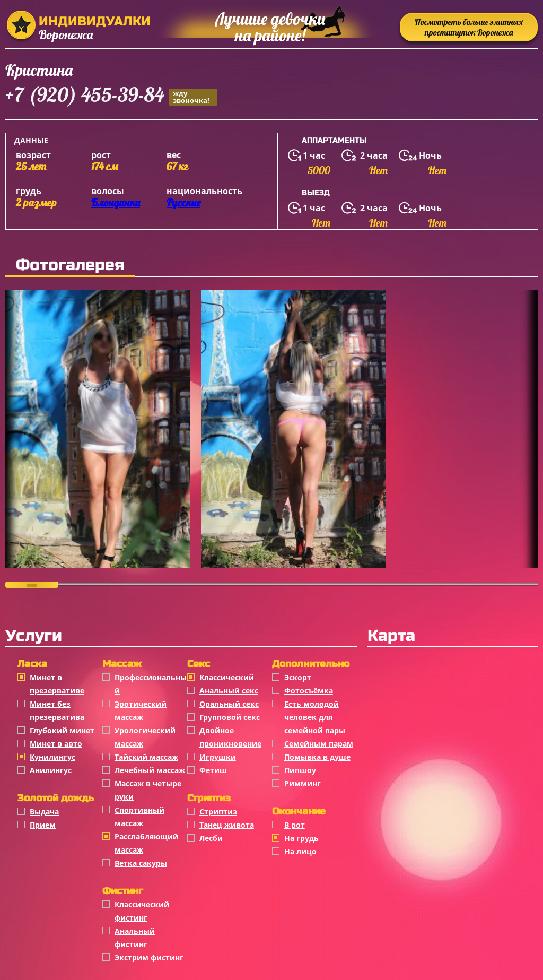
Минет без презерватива (57, 710)
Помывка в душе (317, 757)
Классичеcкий (227, 677)
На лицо (300, 851)
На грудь (301, 838)
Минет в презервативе (57, 684)
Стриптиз (218, 812)
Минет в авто (56, 744)
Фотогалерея (70, 265)
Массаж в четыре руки (148, 790)
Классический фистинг (142, 911)
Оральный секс (229, 704)
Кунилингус (52, 757)
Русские (183, 202)
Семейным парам (319, 744)
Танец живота (227, 825)
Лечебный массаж (150, 770)
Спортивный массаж (139, 817)
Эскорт (298, 677)
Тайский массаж (146, 757)
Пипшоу (300, 770)
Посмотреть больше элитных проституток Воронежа (469, 27)
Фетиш (213, 770)
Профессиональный (151, 684)
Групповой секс (230, 717)
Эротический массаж (141, 710)
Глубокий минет (62, 730)
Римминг (303, 783)
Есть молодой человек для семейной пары (315, 717)
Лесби (211, 838)
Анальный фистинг (135, 938)
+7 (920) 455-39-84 (111, 96)
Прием (43, 825)
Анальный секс (229, 691)
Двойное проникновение (230, 737)
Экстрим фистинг (149, 957)
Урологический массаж (145, 737)
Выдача (44, 812)
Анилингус (51, 770)
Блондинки (116, 202)
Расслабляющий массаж (146, 843)
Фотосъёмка (309, 691)
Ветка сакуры (141, 863)
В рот (295, 825)
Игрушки (218, 757)
